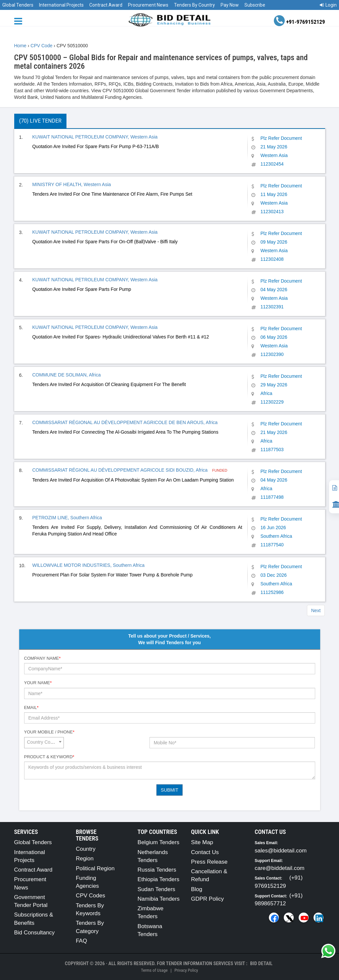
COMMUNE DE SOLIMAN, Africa (67, 375)
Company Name (42, 658)
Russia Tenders (157, 870)
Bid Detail (261, 963)
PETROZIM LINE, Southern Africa (67, 518)
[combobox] (44, 743)
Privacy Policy (186, 970)
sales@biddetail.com (281, 851)
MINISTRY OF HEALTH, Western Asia (72, 184)
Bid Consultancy (35, 933)
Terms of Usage (154, 970)
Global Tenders (18, 5)
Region (85, 859)
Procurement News (148, 5)
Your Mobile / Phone (49, 732)
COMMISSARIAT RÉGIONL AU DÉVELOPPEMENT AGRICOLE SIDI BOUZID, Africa (121, 470)
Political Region (95, 868)
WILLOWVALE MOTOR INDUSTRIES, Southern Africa (88, 565)
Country (86, 849)
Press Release (209, 862)
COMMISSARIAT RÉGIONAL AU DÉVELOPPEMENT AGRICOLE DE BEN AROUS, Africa (125, 422)
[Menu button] (20, 21)
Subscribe (255, 5)
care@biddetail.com (280, 868)
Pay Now (230, 5)
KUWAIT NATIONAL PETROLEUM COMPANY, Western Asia (95, 137)
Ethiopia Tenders (158, 879)
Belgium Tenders (158, 842)
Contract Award (106, 5)
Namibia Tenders (159, 899)
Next (316, 610)
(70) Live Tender (40, 121)
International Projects (61, 5)
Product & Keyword (49, 757)
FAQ (81, 941)
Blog (196, 889)
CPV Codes (90, 896)
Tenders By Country (194, 5)
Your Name (38, 683)
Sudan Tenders (156, 889)
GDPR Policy (207, 899)
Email (31, 707)
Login (328, 5)
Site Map (202, 842)
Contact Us (205, 852)
